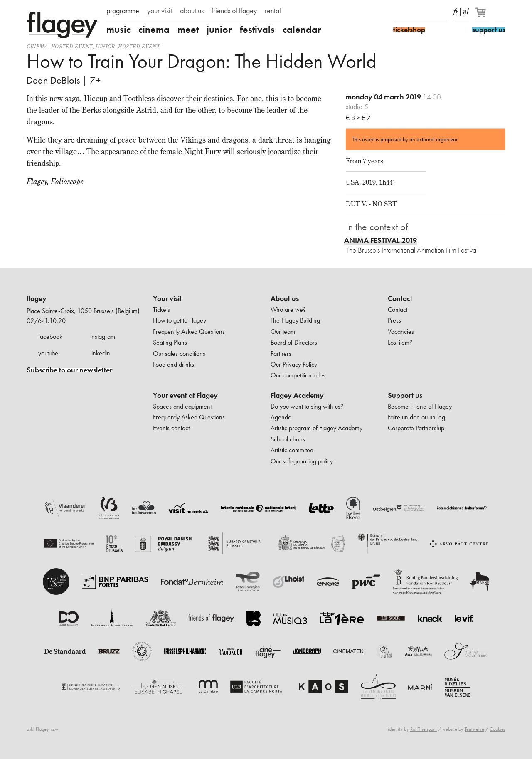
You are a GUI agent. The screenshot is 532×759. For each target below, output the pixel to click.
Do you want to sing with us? (307, 406)
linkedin (100, 353)
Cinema (37, 46)
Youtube (427, 12)
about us (192, 11)
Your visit (167, 298)
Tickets (161, 309)
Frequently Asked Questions (189, 331)
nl (466, 10)
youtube (48, 353)
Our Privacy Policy (294, 364)
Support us (405, 395)
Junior (105, 46)
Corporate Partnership (416, 428)
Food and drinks (174, 364)
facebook (50, 336)
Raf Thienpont (424, 729)
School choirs (288, 439)
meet (188, 30)
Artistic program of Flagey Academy (316, 428)
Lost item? (400, 342)
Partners (281, 354)
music (118, 30)
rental (273, 11)
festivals (257, 30)
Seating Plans (170, 342)
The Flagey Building (295, 320)
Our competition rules (298, 375)
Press (394, 320)
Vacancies (401, 331)
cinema (154, 30)
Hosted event (72, 46)
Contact (400, 298)
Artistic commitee (292, 450)
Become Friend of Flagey (420, 406)
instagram (103, 336)
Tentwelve (474, 729)
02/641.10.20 (46, 321)
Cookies (498, 729)
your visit (160, 11)
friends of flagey (234, 11)
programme (123, 11)
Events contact (171, 428)
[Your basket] (483, 16)
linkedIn (442, 12)
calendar (302, 30)
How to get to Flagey (180, 320)
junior (219, 30)
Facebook (398, 12)
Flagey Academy (297, 395)
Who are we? (288, 309)
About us (285, 298)
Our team (283, 331)
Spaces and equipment (182, 406)
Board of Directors (294, 342)
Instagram (413, 12)
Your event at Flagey (185, 395)
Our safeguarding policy (302, 461)
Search (500, 12)
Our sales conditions (179, 354)
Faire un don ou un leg (416, 417)
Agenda (281, 417)
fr (456, 10)
